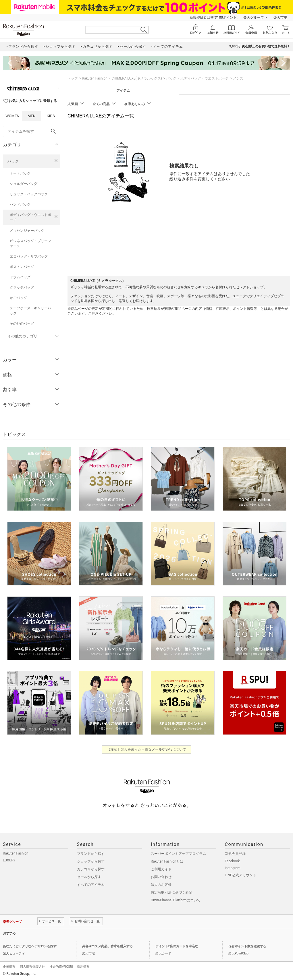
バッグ (13, 161)
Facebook (232, 861)
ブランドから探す (91, 854)
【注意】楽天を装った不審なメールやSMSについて (147, 749)
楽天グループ (254, 18)
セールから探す (89, 877)
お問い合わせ (161, 877)
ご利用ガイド (161, 869)
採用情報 (83, 967)
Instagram (233, 868)
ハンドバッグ (20, 204)
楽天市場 (280, 18)
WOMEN (12, 116)
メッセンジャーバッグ (27, 231)
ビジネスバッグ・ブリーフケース (30, 243)
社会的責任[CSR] (61, 967)
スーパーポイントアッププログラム (178, 854)
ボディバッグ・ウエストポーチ (30, 217)
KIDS (51, 116)
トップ (73, 78)
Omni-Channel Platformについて (176, 900)
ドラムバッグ (20, 277)
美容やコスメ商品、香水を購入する (107, 946)
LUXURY (9, 860)
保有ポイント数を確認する (247, 946)
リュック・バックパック (29, 194)
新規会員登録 (235, 854)
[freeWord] (32, 132)
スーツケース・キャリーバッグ (30, 311)
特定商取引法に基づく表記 (171, 892)
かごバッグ (18, 298)
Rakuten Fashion (95, 78)
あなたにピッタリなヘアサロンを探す (30, 946)
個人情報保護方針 (32, 967)
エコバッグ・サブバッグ (29, 256)
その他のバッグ (22, 324)
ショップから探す (91, 861)
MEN (32, 116)
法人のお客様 (161, 885)
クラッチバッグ (22, 287)
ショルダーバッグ (24, 184)
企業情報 (9, 967)
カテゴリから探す (91, 869)
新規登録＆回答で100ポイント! (214, 18)
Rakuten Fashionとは (167, 861)
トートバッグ (20, 173)
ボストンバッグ (22, 267)
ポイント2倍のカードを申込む (177, 946)
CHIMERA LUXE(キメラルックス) (137, 78)
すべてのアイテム (91, 885)
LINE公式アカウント (241, 875)
